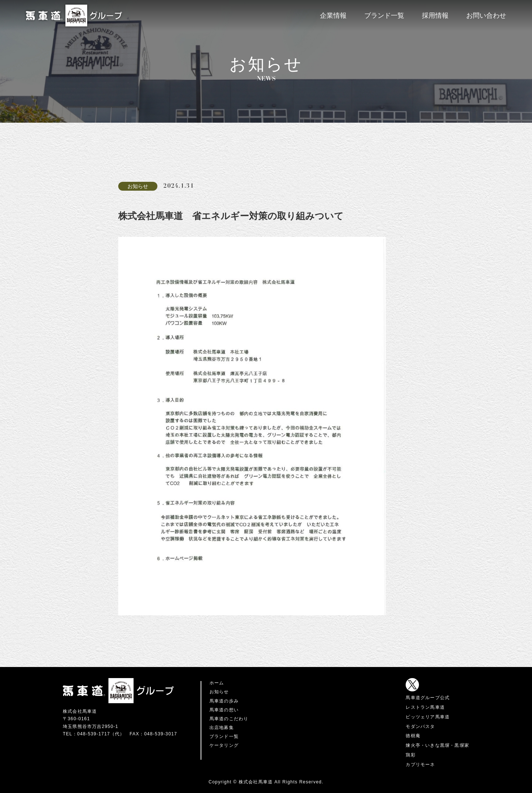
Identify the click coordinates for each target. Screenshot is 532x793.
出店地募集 (222, 728)
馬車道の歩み (224, 701)
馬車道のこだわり (229, 719)
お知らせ (219, 692)
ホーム (217, 683)
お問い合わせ (486, 16)
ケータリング (224, 745)
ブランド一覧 (384, 16)
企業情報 (333, 16)
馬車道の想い (224, 710)
